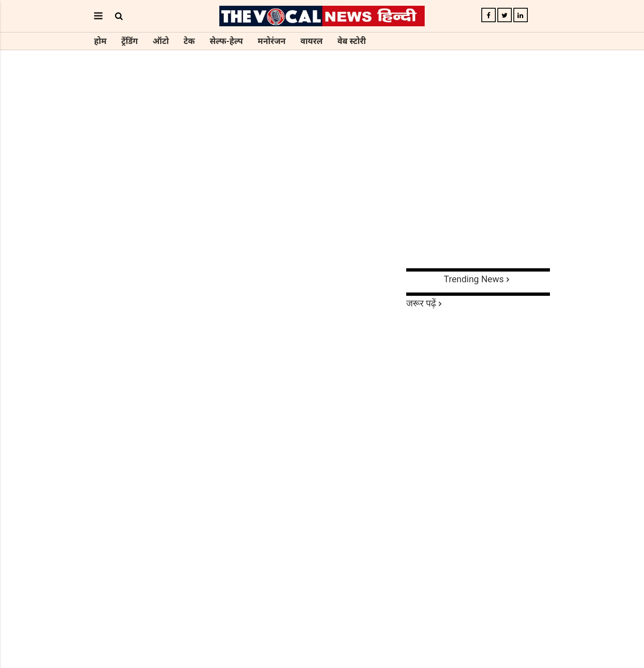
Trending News (474, 279)
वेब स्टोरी (352, 41)
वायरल (311, 41)
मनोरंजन (271, 41)
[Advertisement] (322, 205)
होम (100, 41)
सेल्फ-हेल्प (226, 41)
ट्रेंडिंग (129, 41)
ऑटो (161, 41)
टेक (189, 41)
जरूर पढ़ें (421, 303)
